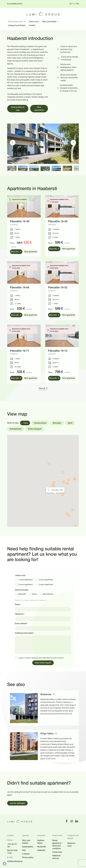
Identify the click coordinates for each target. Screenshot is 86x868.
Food (26, 423)
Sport (70, 423)
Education (57, 423)
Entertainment (16, 429)
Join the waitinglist (17, 803)
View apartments (39, 109)
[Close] (62, 490)
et (71, 4)
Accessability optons (15, 4)
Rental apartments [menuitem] (16, 22)
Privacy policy (28, 857)
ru (78, 4)
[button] (55, 496)
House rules (57, 852)
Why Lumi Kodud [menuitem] (49, 22)
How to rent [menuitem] (34, 22)
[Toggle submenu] (25, 22)
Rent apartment (31, 252)
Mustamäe (42, 847)
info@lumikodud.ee (15, 861)
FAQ (24, 850)
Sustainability (28, 847)
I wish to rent (20, 576)
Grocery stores (40, 423)
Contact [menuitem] (32, 26)
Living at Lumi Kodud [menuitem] (17, 26)
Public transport (35, 429)
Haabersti (41, 850)
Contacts (26, 854)
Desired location (22, 590)
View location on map (18, 109)
